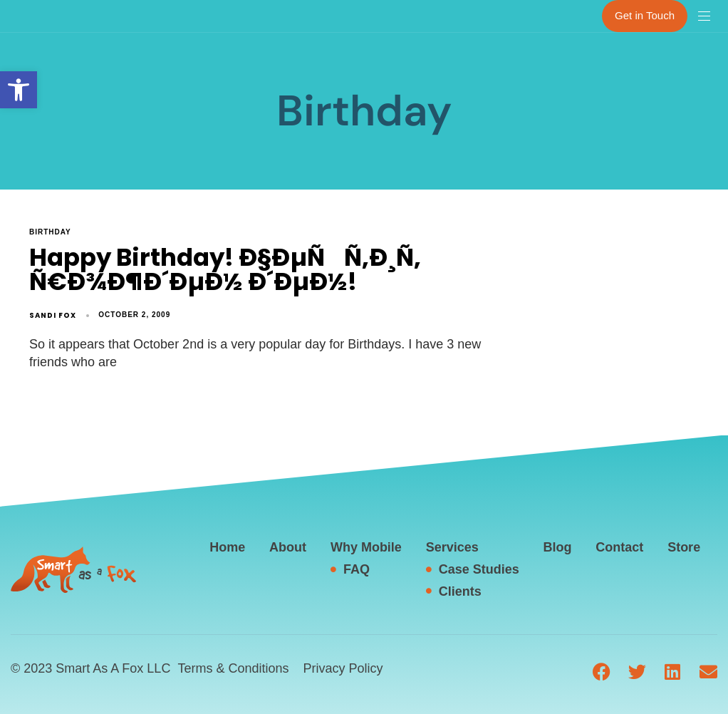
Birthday (50, 232)
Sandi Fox (53, 315)
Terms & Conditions (233, 668)
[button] (19, 90)
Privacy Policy (343, 668)
